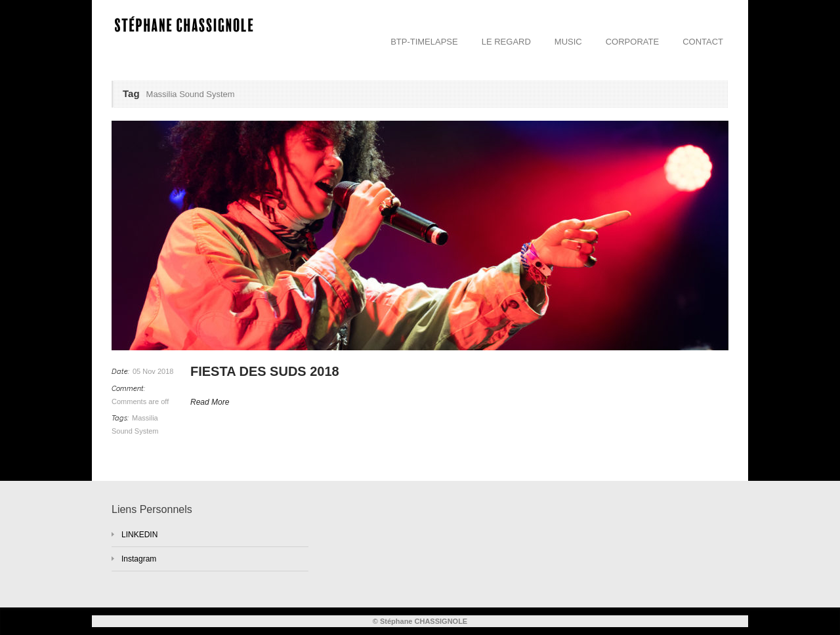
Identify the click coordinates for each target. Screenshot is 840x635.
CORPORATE (632, 42)
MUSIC (568, 42)
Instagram (139, 559)
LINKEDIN (139, 535)
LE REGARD (506, 42)
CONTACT (703, 42)
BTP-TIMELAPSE (424, 42)
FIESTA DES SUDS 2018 (265, 371)
